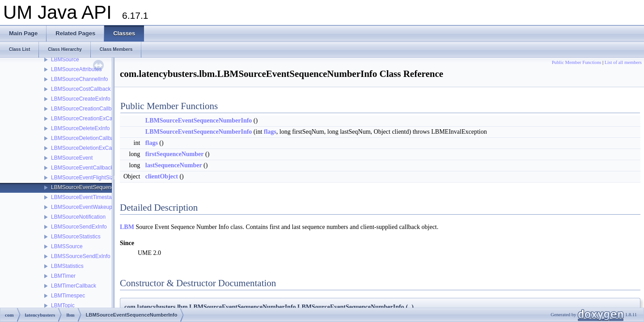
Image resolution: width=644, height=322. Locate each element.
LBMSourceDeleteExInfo (80, 128)
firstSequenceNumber (175, 154)
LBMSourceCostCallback (81, 89)
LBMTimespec (68, 296)
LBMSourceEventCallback (82, 168)
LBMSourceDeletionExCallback (88, 148)
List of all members (623, 62)
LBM (127, 227)
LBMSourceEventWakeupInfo (86, 207)
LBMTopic (63, 305)
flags (270, 132)
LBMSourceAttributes (76, 69)
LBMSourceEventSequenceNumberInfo (98, 187)
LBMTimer (63, 276)
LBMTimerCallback (74, 286)
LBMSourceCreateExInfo (81, 99)
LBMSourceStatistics (76, 237)
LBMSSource (67, 246)
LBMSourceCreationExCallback (89, 119)
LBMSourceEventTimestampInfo (89, 197)
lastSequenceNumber (174, 165)
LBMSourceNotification (78, 217)
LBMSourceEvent (72, 158)
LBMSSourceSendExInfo (81, 256)
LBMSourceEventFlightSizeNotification (97, 178)
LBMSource (65, 59)
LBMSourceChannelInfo (79, 79)
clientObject (162, 176)
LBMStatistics (67, 266)
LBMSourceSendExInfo (79, 227)
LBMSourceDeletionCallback (85, 138)
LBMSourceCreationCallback (85, 109)
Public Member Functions (577, 62)
